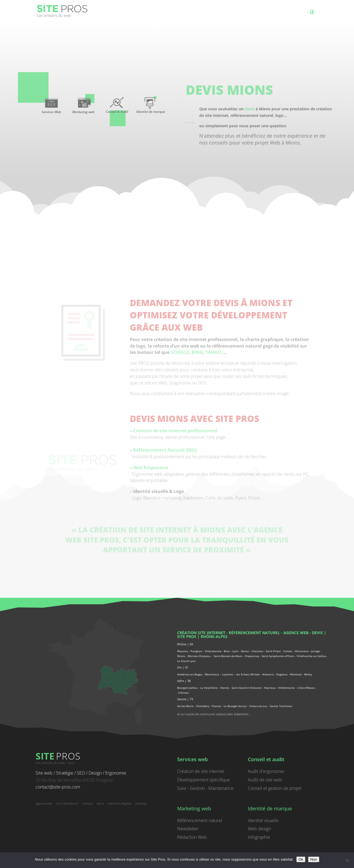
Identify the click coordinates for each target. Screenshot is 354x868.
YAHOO (213, 395)
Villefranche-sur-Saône (311, 656)
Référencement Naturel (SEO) (165, 489)
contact (87, 803)
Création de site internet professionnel (175, 469)
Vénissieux (302, 651)
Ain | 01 (183, 667)
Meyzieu (183, 651)
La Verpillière (209, 688)
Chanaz (216, 706)
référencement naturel (254, 633)
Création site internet (201, 633)
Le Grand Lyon (186, 661)
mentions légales (120, 803)
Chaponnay (252, 656)
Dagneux (282, 674)
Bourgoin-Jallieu (187, 688)
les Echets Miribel (248, 674)
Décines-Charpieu (199, 656)
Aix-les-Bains (185, 706)
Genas (245, 651)
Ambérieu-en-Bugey (190, 674)
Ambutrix (268, 674)
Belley (308, 674)
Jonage (315, 651)
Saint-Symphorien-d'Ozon (278, 656)
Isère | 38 (184, 681)
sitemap (141, 803)
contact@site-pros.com (58, 787)
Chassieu (257, 651)
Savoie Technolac (281, 706)
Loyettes (228, 674)
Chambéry (203, 706)
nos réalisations (67, 803)
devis (250, 117)
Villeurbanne (213, 651)
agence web (296, 633)
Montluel (296, 674)
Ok (301, 859)
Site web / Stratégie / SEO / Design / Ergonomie (81, 773)
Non (314, 859)
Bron (227, 651)
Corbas (288, 651)
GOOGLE (180, 395)
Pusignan (196, 651)
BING (197, 395)
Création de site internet (201, 771)
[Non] (347, 860)
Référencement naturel (200, 820)
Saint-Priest (273, 651)
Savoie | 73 (185, 699)
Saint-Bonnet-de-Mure (228, 656)
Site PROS (187, 636)
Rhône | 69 (185, 644)
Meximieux (212, 674)
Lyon (235, 651)
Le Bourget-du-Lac (235, 706)
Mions (181, 656)
